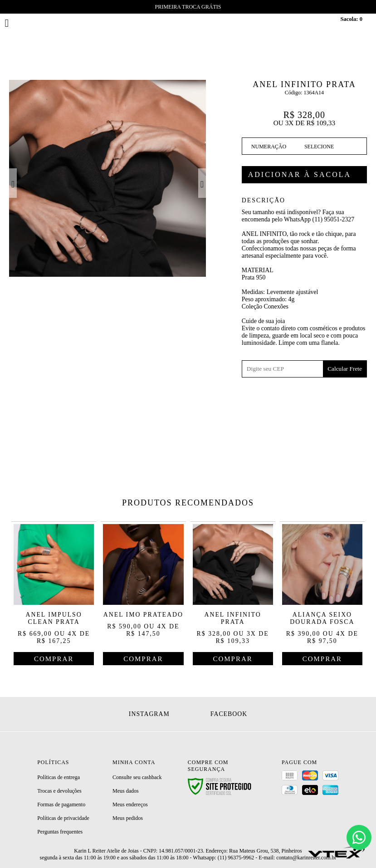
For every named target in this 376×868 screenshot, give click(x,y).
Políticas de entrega (59, 777)
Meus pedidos (128, 818)
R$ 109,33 (321, 123)
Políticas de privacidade (63, 818)
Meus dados (126, 791)
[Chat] (359, 837)
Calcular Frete (345, 369)
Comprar (304, 175)
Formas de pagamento (61, 804)
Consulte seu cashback (137, 777)
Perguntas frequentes (60, 832)
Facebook (229, 714)
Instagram (149, 714)
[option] (107, 178)
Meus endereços (130, 804)
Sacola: (351, 19)
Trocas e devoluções (59, 791)
